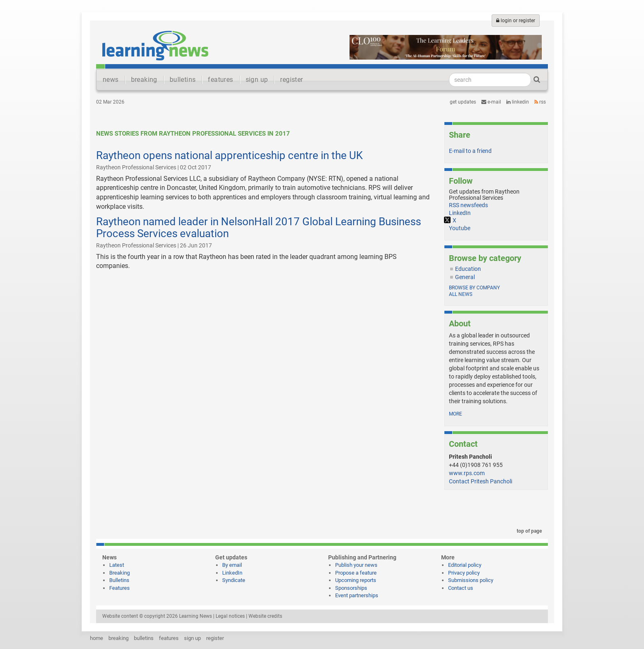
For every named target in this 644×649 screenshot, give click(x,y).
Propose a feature (356, 573)
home (97, 638)
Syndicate (234, 580)
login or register (516, 21)
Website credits (265, 616)
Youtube (460, 228)
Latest (117, 565)
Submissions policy (471, 580)
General (465, 277)
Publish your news (356, 565)
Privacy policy (464, 573)
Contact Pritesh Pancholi (481, 481)
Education (468, 269)
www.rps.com (467, 473)
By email (232, 565)
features (220, 80)
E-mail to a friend (470, 151)
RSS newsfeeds (468, 205)
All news (461, 294)
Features (120, 588)
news (111, 80)
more (455, 414)
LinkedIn (518, 102)
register (291, 80)
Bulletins (119, 580)
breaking (144, 80)
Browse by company (474, 288)
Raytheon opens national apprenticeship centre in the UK (229, 155)
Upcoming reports (356, 580)
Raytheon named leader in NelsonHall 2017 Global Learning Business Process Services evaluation (259, 227)
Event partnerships (357, 595)
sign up (257, 80)
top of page (528, 531)
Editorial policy (465, 565)
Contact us (461, 588)
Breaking (120, 573)
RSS (540, 102)
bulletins (183, 80)
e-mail (491, 102)
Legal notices (230, 616)
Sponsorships (351, 588)
